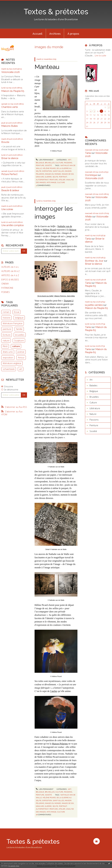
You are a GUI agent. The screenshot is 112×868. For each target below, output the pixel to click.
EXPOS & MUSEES (10, 280)
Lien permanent (45, 160)
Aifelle (88, 216)
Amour (21, 357)
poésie (21, 352)
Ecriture (7, 335)
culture (16, 346)
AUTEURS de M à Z (10, 271)
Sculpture (19, 340)
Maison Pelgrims (60, 744)
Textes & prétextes (56, 12)
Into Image (52, 243)
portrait (63, 177)
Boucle (5, 142)
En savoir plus (14, 866)
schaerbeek (9, 369)
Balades (93, 385)
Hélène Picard (49, 230)
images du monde (53, 174)
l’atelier (54, 691)
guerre (48, 177)
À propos (73, 34)
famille (19, 329)
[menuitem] (37, 33)
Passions (68, 163)
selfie (55, 177)
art (21, 369)
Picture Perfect (9, 174)
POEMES (6, 292)
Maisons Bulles (10, 126)
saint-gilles (58, 171)
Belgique (40, 163)
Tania (88, 153)
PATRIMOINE (7, 288)
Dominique (91, 175)
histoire (7, 318)
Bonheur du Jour (94, 261)
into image (51, 182)
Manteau (47, 67)
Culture (59, 163)
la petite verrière (94, 305)
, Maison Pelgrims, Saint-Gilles (56, 296)
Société (48, 165)
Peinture (40, 165)
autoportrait (42, 180)
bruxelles (20, 335)
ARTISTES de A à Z (10, 275)
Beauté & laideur (10, 190)
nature (6, 340)
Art (70, 160)
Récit (5, 346)
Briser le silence (10, 158)
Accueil (37, 34)
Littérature (95, 408)
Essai (17, 312)
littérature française (13, 323)
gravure (40, 177)
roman (6, 312)
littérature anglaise (12, 363)
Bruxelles (50, 163)
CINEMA (5, 284)
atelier (62, 180)
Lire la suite (100, 55)
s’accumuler (65, 331)
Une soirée (7, 209)
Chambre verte (10, 107)
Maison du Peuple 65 (13, 91)
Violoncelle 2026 (10, 72)
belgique (19, 318)
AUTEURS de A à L (10, 267)
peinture (7, 329)
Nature (93, 414)
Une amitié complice (12, 225)
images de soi (68, 174)
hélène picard (49, 168)
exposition (8, 357)
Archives (55, 34)
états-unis (8, 352)
